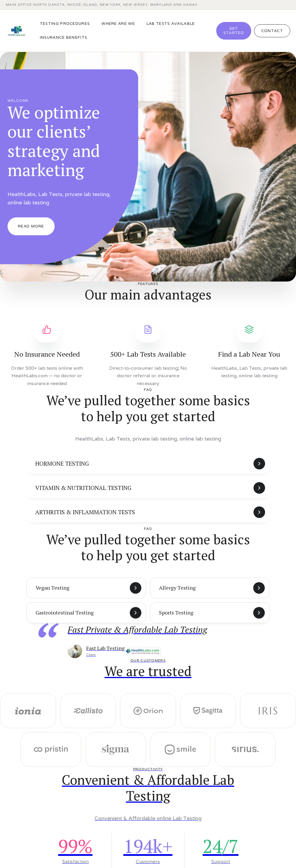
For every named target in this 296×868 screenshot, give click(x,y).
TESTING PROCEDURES (65, 24)
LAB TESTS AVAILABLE (171, 24)
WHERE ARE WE (118, 24)
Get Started (234, 31)
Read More (31, 226)
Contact (272, 31)
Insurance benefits (64, 37)
